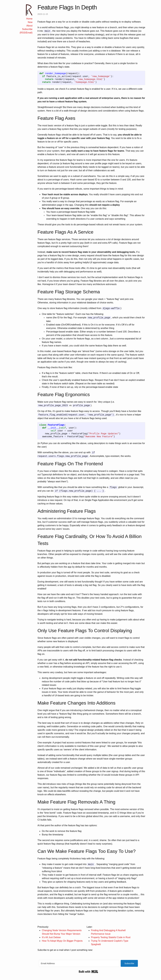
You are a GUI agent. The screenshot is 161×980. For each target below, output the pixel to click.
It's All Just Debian (51, 937)
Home (29, 19)
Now (30, 22)
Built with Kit (88, 972)
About (29, 26)
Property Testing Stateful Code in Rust (111, 937)
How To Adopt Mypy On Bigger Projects (62, 941)
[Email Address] (79, 963)
